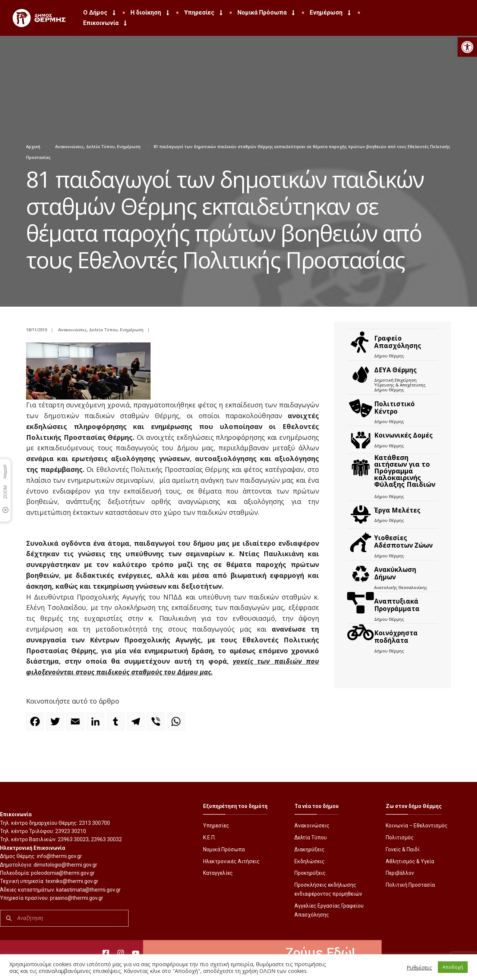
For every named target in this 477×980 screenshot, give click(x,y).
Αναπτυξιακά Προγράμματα (397, 605)
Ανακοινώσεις (70, 146)
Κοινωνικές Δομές (403, 435)
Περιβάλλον (400, 873)
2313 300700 (94, 823)
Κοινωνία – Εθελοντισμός (417, 826)
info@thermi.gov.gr (59, 856)
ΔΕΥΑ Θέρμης (395, 370)
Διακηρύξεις (309, 849)
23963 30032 (106, 839)
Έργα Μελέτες (397, 510)
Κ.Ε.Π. (209, 837)
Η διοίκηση (151, 13)
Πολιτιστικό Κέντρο (394, 408)
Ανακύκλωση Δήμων (395, 573)
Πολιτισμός (400, 837)
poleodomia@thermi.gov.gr (63, 873)
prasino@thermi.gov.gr (77, 898)
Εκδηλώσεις (309, 861)
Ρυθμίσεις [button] (419, 967)
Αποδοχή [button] (453, 967)
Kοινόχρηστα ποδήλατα (396, 637)
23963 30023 (73, 839)
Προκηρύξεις (310, 873)
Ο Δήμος (100, 13)
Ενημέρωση (331, 13)
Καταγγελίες (218, 873)
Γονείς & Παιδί (403, 849)
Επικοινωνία (106, 23)
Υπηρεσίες (204, 13)
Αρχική (33, 146)
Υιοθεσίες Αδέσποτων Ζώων (403, 541)
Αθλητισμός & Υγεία (410, 861)
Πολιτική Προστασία (410, 885)
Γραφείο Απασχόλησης (398, 342)
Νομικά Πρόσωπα (267, 13)
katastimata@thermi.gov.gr (89, 890)
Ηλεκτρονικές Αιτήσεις (231, 861)
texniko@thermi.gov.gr (72, 881)
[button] (467, 47)
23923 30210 (71, 831)
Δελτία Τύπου (100, 146)
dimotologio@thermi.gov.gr (65, 865)
